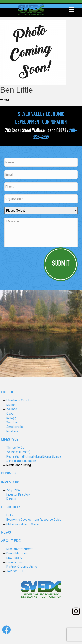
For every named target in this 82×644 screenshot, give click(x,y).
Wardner (12, 422)
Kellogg (11, 418)
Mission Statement (19, 549)
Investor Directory (18, 494)
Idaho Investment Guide (23, 524)
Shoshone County (19, 400)
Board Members (17, 553)
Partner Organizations (22, 567)
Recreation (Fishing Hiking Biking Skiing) (34, 456)
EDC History (14, 558)
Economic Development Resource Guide (34, 520)
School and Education (21, 461)
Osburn (11, 413)
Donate (11, 499)
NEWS (6, 532)
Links (10, 515)
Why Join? (13, 490)
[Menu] (71, 10)
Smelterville (15, 427)
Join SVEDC (14, 571)
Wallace (12, 409)
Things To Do (15, 448)
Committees (15, 562)
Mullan (11, 405)
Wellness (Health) (18, 452)
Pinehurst (13, 431)
